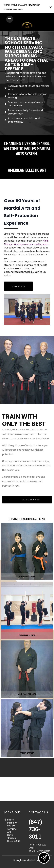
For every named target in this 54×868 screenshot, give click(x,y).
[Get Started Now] (27, 500)
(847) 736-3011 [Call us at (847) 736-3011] (35, 829)
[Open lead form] (44, 858)
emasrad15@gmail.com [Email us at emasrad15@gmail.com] (39, 851)
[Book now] (18, 286)
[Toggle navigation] (10, 19)
